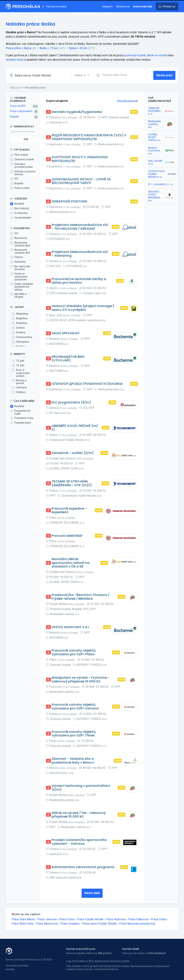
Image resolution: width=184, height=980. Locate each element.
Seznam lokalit (131, 949)
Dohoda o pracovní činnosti (23, 173)
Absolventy (19, 238)
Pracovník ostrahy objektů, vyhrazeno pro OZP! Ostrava (75, 706)
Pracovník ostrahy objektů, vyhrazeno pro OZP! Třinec (74, 734)
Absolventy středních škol (20, 244)
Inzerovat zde (143, 6)
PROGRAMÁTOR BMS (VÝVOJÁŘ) (68, 359)
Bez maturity (20, 208)
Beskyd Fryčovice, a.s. (154, 151)
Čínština (18, 333)
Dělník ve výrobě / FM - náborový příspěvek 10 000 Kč (79, 815)
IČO (14, 179)
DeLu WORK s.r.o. (155, 162)
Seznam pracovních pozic (81, 949)
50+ (14, 233)
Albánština (20, 314)
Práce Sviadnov (70, 924)
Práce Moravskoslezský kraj (137, 924)
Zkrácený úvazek (22, 160)
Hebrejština (20, 342)
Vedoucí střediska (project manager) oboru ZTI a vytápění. (83, 308)
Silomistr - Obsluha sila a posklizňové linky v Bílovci (73, 761)
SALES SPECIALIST (66, 333)
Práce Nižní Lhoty (23, 924)
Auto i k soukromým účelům (21, 373)
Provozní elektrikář (67, 536)
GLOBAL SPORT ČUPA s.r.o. (154, 137)
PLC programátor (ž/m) (71, 402)
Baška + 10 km (49, 48)
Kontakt (10, 969)
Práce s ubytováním (21, 111)
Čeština (18, 328)
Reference (123, 6)
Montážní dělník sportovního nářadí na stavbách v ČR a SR (71, 563)
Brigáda (14, 117)
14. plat (18, 366)
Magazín (108, 6)
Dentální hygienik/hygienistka (77, 112)
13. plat (18, 361)
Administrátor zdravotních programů (83, 867)
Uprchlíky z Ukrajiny (18, 295)
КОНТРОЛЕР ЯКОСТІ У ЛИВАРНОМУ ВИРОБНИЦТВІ (80, 159)
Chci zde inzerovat (127, 101)
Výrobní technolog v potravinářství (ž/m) (81, 788)
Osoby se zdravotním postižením (19, 276)
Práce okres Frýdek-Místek (100, 924)
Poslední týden (21, 423)
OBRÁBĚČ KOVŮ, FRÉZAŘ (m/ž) (75, 428)
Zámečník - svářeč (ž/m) (73, 453)
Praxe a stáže (20, 188)
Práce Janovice (47, 919)
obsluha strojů (15, 60)
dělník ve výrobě (157, 55)
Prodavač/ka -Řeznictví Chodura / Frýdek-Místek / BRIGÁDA (81, 597)
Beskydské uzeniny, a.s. (154, 124)
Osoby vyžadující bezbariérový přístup (22, 287)
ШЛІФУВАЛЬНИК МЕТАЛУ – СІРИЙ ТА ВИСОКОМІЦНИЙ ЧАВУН (81, 181)
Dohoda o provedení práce (21, 165)
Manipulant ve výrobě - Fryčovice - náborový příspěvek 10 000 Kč (81, 680)
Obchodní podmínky (17, 966)
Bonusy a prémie (19, 382)
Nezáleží (17, 204)
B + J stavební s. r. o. (161, 184)
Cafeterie (19, 388)
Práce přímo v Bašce (19, 48)
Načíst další (92, 893)
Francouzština (22, 337)
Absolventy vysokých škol (20, 251)
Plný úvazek (19, 155)
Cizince (16, 257)
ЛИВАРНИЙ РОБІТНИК (70, 202)
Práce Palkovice (138, 919)
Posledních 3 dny (22, 418)
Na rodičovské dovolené (20, 268)
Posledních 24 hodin (20, 412)
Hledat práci (164, 75)
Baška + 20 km (78, 48)
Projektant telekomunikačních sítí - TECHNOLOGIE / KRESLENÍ (80, 227)
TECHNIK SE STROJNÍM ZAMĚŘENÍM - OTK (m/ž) (72, 483)
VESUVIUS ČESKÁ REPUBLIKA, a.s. (154, 196)
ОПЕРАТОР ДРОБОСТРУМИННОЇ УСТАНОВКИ (87, 384)
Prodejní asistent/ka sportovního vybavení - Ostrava (79, 842)
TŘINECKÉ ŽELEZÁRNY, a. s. (155, 111)
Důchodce (18, 262)
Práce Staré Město (23, 919)
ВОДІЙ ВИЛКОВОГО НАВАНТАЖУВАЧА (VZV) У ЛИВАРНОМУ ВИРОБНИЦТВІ (89, 137)
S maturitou (19, 213)
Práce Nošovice (116, 919)
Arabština (19, 323)
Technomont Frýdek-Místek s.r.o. (156, 174)
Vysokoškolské (21, 218)
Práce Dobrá (159, 919)
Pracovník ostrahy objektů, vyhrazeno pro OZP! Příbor (74, 652)
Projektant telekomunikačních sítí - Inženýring (80, 254)
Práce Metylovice (47, 924)
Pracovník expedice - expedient (69, 510)
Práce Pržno (67, 919)
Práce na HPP (18, 106)
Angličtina (19, 319)
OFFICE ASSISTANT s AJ (70, 627)
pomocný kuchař (135, 55)
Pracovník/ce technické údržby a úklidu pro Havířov (79, 281)
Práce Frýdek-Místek (90, 919)
